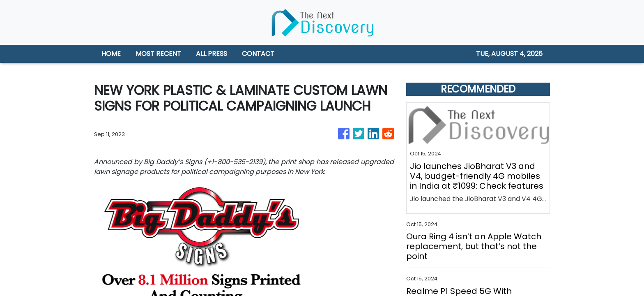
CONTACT (258, 54)
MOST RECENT (158, 54)
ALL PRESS (212, 54)
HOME (111, 54)
